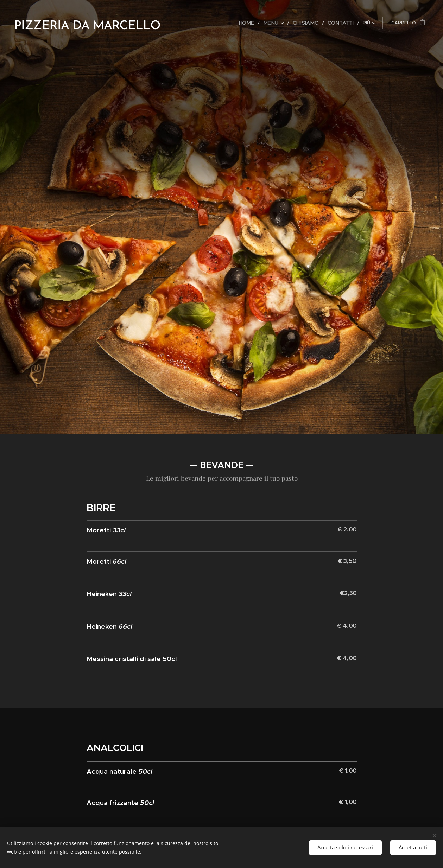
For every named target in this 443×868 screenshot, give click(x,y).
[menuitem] (200, 23)
